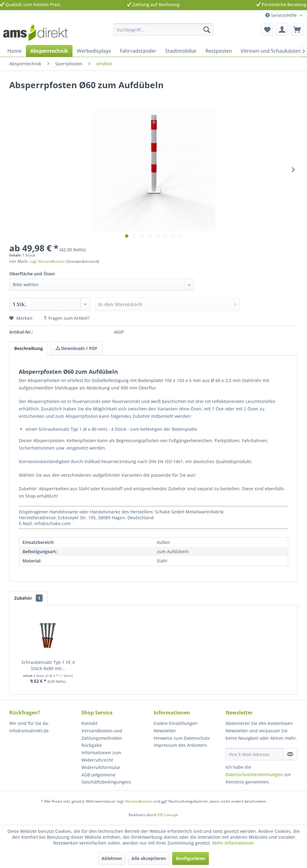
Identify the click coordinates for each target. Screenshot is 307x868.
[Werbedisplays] (94, 51)
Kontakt (89, 723)
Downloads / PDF (77, 348)
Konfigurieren (191, 858)
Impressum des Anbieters (180, 745)
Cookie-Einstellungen (176, 723)
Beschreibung (29, 348)
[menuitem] (163, 30)
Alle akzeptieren (149, 858)
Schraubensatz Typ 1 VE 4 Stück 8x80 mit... (48, 665)
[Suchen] (207, 30)
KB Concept (168, 815)
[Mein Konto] (282, 30)
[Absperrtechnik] (49, 51)
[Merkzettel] (267, 30)
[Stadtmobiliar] (181, 51)
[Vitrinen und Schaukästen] (271, 51)
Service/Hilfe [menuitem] (282, 15)
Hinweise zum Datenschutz (182, 738)
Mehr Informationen (233, 843)
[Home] (15, 51)
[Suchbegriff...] (163, 30)
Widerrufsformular (101, 767)
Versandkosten (139, 801)
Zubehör (28, 598)
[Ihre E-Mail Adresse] (254, 754)
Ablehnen (112, 858)
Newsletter (165, 731)
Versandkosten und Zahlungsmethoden (102, 734)
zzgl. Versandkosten (47, 261)
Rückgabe (92, 745)
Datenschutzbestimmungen (254, 774)
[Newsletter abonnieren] (290, 754)
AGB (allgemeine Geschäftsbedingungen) (106, 778)
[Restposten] (219, 51)
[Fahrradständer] (138, 51)
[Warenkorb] (297, 30)
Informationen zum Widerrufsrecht (101, 756)
